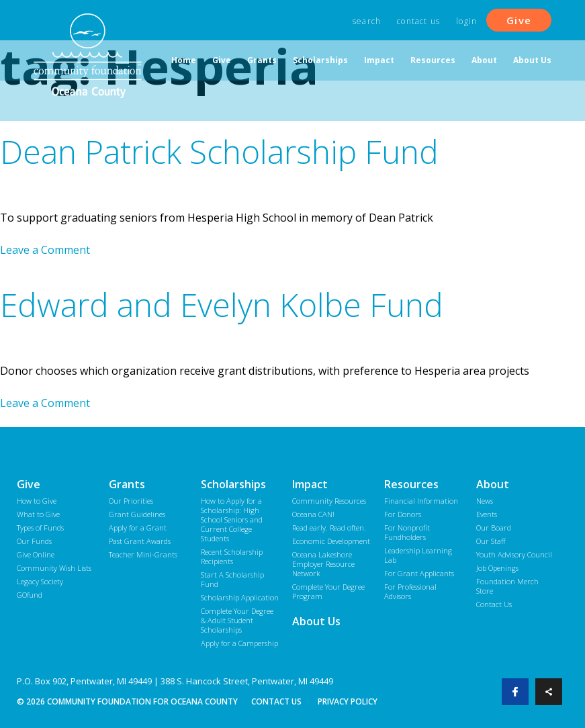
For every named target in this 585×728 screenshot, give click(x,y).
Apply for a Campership (239, 643)
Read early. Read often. (329, 528)
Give (519, 20)
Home (184, 60)
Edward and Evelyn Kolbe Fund (222, 305)
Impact (379, 60)
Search (367, 21)
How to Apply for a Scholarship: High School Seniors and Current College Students (232, 519)
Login (466, 21)
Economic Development (331, 541)
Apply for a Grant (138, 528)
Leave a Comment (45, 250)
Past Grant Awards (140, 541)
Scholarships (320, 60)
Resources (433, 60)
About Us (532, 60)
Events (487, 514)
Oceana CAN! (313, 514)
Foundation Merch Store (507, 586)
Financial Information (421, 501)
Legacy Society (40, 581)
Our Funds (34, 541)
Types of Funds (40, 528)
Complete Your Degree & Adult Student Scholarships (237, 620)
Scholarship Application (240, 597)
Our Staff (491, 541)
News (485, 501)
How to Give (37, 501)
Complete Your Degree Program (328, 591)
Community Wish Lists (54, 568)
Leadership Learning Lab (418, 555)
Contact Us (418, 21)
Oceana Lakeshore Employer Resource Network (323, 564)
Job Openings (497, 568)
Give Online (36, 554)
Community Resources (329, 501)
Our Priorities (131, 501)
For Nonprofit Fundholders (407, 532)
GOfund (30, 595)
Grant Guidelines (137, 514)
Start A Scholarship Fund (232, 579)
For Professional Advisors (410, 591)
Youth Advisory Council (514, 554)
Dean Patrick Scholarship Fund (219, 151)
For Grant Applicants (419, 573)
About (484, 60)
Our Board (494, 528)
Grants (262, 60)
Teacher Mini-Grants (143, 554)
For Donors (403, 514)
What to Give (38, 514)
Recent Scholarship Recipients (232, 556)
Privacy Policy (348, 701)
